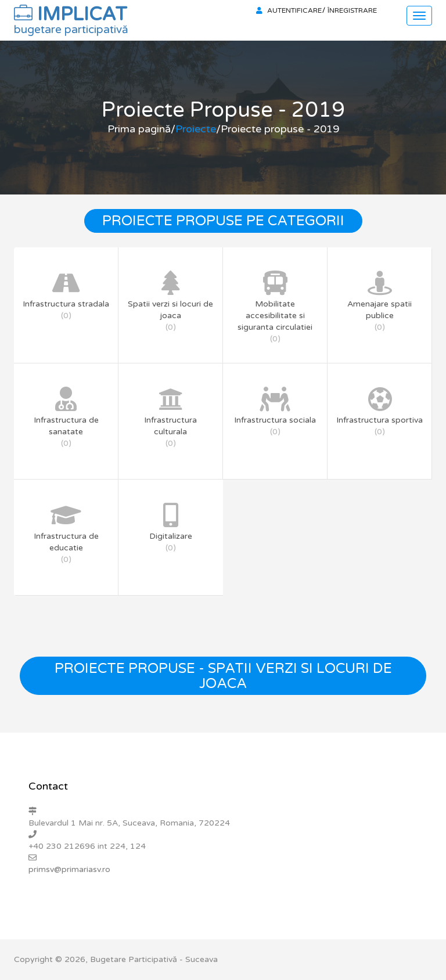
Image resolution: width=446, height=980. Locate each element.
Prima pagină (139, 129)
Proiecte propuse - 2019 (280, 129)
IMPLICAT (71, 17)
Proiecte (196, 129)
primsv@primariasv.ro (69, 869)
